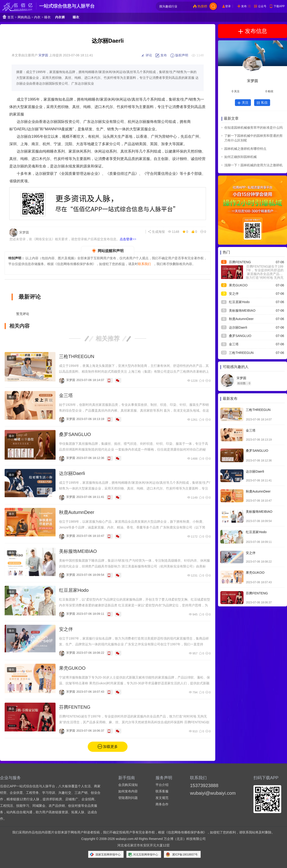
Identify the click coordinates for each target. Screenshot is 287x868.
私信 (262, 102)
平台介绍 (162, 785)
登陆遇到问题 (128, 798)
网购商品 (24, 17)
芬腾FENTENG (75, 707)
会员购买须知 (128, 785)
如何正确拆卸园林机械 (240, 157)
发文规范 (162, 798)
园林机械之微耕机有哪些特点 (245, 149)
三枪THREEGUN (77, 356)
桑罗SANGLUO (75, 434)
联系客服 (162, 791)
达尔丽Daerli (72, 473)
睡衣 (47, 17)
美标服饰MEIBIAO (78, 551)
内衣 (37, 17)
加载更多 (110, 747)
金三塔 (66, 395)
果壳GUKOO (72, 668)
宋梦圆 (43, 55)
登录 (228, 6)
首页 (8, 17)
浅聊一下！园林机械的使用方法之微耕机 (253, 165)
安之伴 (66, 629)
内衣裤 (60, 17)
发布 (244, 6)
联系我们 (144, 264)
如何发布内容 (128, 791)
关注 (243, 102)
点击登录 (128, 239)
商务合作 (162, 804)
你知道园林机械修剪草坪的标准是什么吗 (253, 128)
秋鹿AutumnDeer (77, 512)
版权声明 (179, 55)
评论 (147, 55)
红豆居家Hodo (74, 590)
